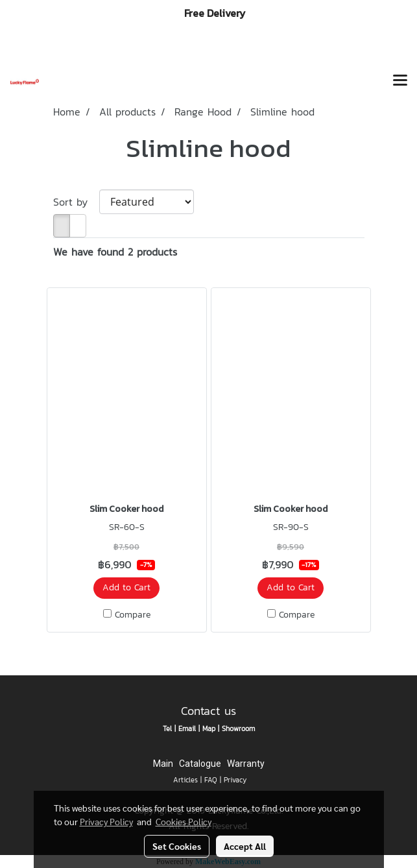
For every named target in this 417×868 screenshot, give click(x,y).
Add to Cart (126, 587)
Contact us (208, 711)
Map (209, 729)
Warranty (246, 764)
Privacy (235, 780)
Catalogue (200, 764)
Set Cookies (177, 846)
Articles (185, 780)
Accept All (245, 846)
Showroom (238, 729)
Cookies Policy (184, 821)
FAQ (211, 780)
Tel (167, 729)
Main (163, 764)
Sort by (76, 202)
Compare (133, 615)
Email (187, 729)
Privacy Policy (106, 821)
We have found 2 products (115, 252)
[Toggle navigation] (400, 82)
